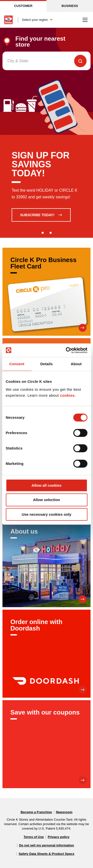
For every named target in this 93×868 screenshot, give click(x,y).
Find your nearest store (40, 42)
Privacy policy (58, 837)
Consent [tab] (17, 364)
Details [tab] (47, 364)
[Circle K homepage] (9, 20)
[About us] (46, 563)
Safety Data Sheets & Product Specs (46, 854)
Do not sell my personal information (47, 845)
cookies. (68, 395)
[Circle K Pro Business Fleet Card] (46, 292)
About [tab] (76, 364)
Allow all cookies (46, 485)
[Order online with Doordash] (46, 654)
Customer (23, 6)
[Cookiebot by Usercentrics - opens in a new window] (66, 350)
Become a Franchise (36, 812)
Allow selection (46, 500)
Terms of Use (34, 837)
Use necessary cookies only (46, 514)
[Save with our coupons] (46, 744)
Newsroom (64, 812)
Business (70, 6)
